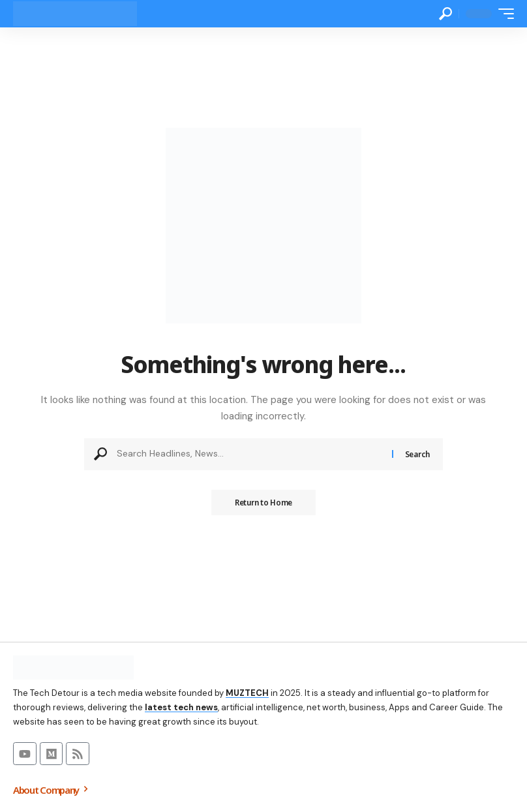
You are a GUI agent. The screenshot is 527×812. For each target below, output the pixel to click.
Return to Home (263, 503)
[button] (445, 14)
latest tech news (181, 707)
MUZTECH (247, 693)
